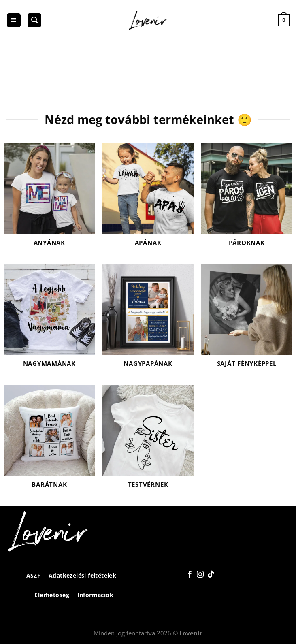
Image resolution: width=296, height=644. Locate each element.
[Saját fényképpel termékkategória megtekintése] (247, 321)
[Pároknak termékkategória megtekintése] (247, 200)
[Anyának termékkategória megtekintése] (49, 200)
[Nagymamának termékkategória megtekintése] (49, 321)
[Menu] (14, 20)
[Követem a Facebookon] (190, 575)
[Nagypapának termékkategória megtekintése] (148, 321)
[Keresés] (34, 20)
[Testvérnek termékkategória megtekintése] (148, 442)
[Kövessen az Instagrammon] (200, 575)
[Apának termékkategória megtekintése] (148, 200)
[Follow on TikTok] (211, 575)
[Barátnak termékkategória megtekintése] (49, 442)
